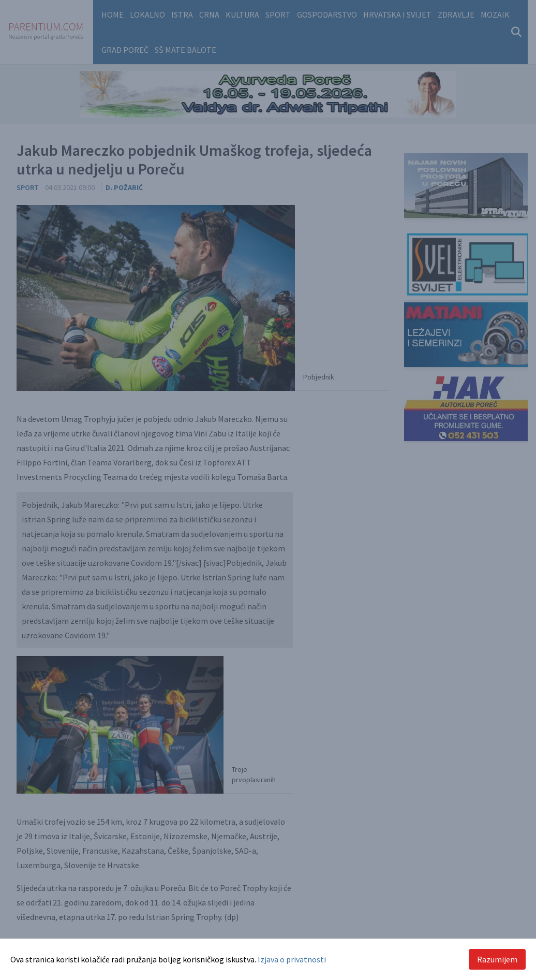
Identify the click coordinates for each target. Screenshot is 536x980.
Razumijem (497, 959)
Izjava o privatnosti (292, 959)
